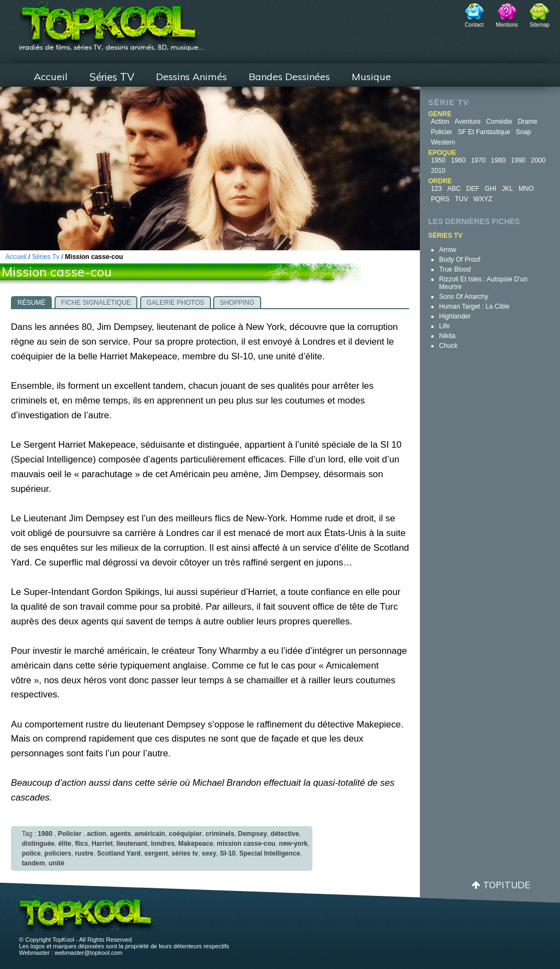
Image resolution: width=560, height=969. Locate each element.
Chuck (448, 346)
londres (163, 844)
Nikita (447, 336)
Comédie (499, 122)
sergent (156, 853)
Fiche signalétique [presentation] (96, 303)
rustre (84, 853)
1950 (438, 160)
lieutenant (132, 844)
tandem (34, 863)
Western (443, 142)
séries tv (185, 853)
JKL (507, 189)
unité (56, 863)
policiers (58, 853)
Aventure (468, 122)
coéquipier (186, 834)
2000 (538, 160)
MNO (526, 189)
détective (285, 834)
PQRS (440, 199)
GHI (490, 189)
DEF (473, 189)
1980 (498, 160)
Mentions (507, 25)
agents (120, 834)
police (31, 853)
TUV (461, 199)
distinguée (38, 844)
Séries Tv (46, 257)
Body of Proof (459, 260)
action (96, 834)
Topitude (507, 885)
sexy (209, 853)
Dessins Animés (191, 77)
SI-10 (228, 853)
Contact (474, 25)
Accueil (51, 77)
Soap (523, 132)
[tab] (31, 302)
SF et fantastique (484, 132)
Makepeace (196, 844)
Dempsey (252, 834)
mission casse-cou (246, 844)
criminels (220, 834)
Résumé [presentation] (31, 303)
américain (150, 834)
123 (436, 189)
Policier (441, 132)
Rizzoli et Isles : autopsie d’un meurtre (483, 283)
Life (444, 326)
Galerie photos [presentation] (176, 303)
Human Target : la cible (474, 306)
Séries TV (112, 77)
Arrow (447, 250)
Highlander (455, 316)
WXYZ (483, 199)
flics (81, 844)
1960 (458, 160)
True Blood (455, 269)
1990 (518, 160)
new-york (294, 844)
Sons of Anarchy (463, 297)
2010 (438, 171)
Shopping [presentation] (237, 303)
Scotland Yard (119, 853)
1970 (478, 160)
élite (65, 844)
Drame (527, 122)
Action (440, 122)
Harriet (102, 844)
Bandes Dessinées (289, 77)
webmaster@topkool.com (88, 953)
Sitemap (540, 25)
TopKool (112, 22)
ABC (454, 189)
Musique (371, 77)
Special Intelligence (270, 853)
